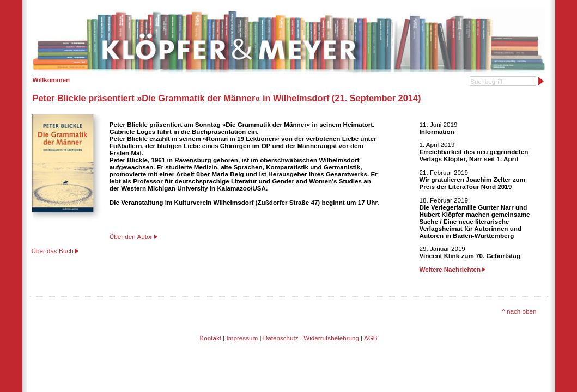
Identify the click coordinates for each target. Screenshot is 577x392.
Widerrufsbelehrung (331, 338)
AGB (371, 338)
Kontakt (210, 338)
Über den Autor (131, 237)
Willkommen (51, 80)
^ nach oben (519, 311)
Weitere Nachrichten (453, 269)
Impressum (242, 338)
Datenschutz (281, 338)
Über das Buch (53, 251)
